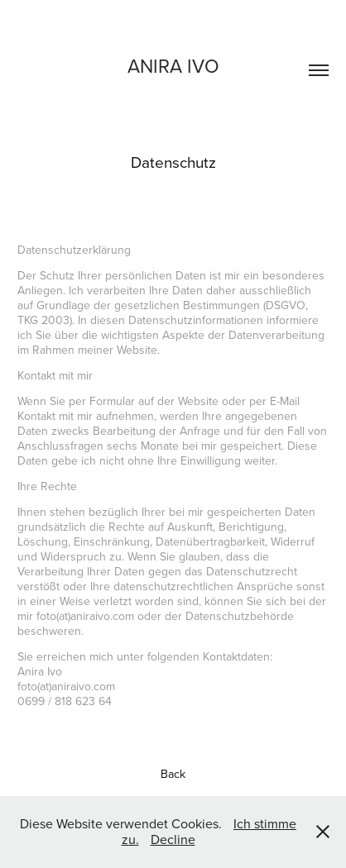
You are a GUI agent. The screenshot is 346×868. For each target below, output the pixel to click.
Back (173, 774)
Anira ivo (173, 65)
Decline (173, 839)
